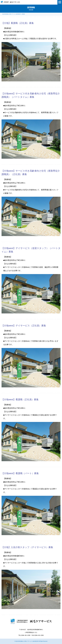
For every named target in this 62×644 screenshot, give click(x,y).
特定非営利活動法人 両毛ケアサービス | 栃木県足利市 (27, 641)
